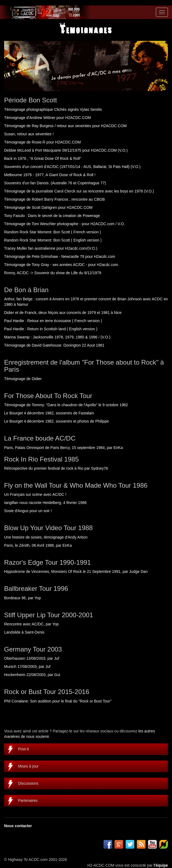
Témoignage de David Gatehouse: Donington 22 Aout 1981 (54, 345)
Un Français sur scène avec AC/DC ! (35, 494)
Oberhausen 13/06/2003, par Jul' (32, 658)
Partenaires (28, 800)
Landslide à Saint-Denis (24, 632)
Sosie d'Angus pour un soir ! (28, 511)
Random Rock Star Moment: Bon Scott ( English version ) (53, 240)
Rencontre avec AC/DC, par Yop (31, 624)
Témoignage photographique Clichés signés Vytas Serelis (53, 109)
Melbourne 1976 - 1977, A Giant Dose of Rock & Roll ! (50, 175)
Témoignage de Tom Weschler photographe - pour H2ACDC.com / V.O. (65, 224)
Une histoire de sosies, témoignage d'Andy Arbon (46, 537)
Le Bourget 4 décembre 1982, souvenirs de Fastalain (49, 413)
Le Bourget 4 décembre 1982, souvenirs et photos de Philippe (57, 421)
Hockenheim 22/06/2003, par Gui (32, 675)
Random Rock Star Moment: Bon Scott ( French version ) (53, 232)
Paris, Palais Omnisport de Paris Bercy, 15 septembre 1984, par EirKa (63, 448)
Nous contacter (18, 826)
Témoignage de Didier (23, 379)
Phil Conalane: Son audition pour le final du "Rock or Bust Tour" (58, 701)
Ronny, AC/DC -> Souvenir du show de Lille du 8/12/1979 (53, 273)
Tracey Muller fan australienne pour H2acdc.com (45, 248)
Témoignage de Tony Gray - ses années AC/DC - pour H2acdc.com (61, 265)
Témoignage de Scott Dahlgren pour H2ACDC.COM (48, 207)
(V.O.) (123, 150)
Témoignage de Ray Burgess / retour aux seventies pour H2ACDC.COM (65, 126)
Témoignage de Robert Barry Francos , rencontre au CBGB (54, 199)
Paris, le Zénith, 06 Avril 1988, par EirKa (38, 545)
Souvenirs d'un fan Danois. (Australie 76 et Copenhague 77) (55, 183)
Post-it (23, 749)
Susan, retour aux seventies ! (29, 134)
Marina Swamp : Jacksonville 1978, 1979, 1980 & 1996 (51, 337)
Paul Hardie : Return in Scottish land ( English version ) (51, 329)
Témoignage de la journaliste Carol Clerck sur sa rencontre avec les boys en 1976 (74, 191)
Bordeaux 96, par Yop (23, 598)
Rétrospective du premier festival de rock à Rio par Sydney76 (56, 468)
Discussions (28, 783)
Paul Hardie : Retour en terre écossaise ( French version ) (53, 321)
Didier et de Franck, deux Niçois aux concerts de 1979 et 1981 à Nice (63, 313)
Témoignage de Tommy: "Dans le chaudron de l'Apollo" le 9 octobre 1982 (66, 405)
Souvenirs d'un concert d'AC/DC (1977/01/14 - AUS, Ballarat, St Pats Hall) (67, 167)
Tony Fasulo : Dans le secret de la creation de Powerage (52, 216)
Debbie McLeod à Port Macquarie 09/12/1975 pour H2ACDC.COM (60, 150)
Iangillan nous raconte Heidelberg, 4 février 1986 (45, 503)
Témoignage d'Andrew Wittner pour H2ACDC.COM (48, 118)
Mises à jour (28, 766)
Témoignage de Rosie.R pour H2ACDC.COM (42, 142)
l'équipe (161, 865)
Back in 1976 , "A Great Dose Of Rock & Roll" (43, 158)
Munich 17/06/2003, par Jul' (28, 667)
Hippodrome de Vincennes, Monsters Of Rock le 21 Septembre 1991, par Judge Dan (76, 571)
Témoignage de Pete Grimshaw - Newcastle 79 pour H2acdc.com (60, 256)
